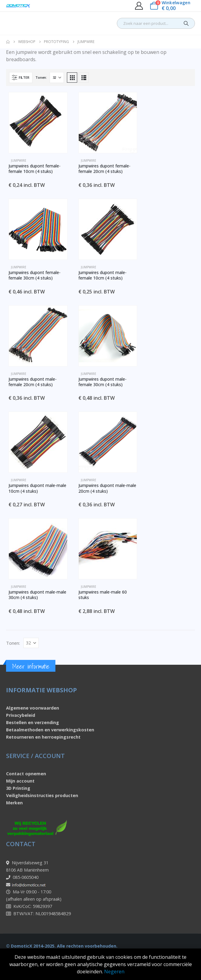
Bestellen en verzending (33, 722)
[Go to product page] (38, 123)
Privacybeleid (21, 715)
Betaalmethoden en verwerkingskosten (50, 730)
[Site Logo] (18, 6)
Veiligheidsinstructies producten (42, 795)
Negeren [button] (114, 972)
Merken (14, 803)
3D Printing (18, 788)
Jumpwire (19, 161)
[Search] (186, 23)
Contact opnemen (26, 774)
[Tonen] (57, 78)
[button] (21, 78)
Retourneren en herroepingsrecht (43, 737)
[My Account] (139, 6)
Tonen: (41, 77)
